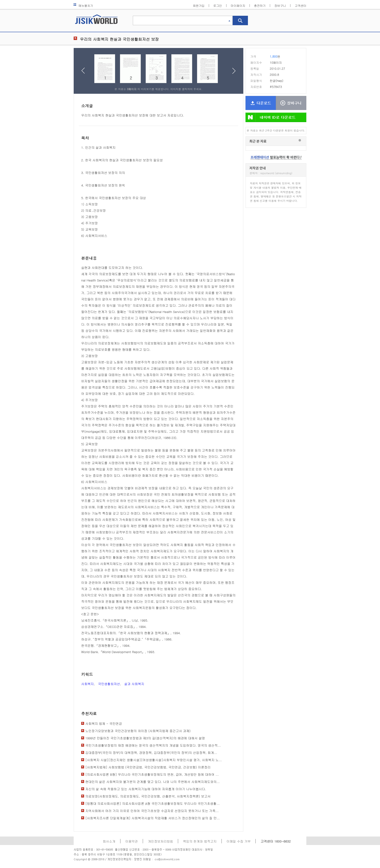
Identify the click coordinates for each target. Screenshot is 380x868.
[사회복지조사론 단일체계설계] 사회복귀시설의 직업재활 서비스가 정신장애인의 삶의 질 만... (153, 818)
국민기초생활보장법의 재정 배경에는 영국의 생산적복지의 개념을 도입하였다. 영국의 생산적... (153, 745)
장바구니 (280, 5)
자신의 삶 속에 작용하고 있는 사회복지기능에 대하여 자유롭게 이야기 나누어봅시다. (146, 789)
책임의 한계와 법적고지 (200, 841)
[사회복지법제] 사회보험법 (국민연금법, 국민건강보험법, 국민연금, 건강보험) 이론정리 (148, 767)
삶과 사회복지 (134, 684)
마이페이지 (238, 5)
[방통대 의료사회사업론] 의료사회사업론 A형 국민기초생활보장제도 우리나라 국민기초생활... (152, 803)
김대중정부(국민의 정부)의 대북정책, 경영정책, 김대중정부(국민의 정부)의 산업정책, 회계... (151, 753)
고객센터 (301, 5)
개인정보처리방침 (160, 841)
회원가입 (199, 5)
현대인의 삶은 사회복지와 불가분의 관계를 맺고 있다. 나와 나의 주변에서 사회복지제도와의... (153, 782)
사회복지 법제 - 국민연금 (104, 723)
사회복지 (87, 684)
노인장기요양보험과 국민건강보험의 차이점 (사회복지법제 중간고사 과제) (138, 731)
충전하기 (260, 5)
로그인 (218, 5)
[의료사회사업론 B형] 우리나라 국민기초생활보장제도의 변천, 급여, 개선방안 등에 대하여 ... (152, 774)
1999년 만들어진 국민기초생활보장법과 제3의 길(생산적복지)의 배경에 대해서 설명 (145, 738)
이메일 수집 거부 (239, 841)
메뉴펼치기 (83, 5)
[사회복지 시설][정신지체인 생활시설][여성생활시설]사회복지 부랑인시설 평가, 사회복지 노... (154, 760)
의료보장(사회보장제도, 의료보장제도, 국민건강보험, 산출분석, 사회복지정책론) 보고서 (148, 796)
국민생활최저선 (109, 684)
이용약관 (132, 841)
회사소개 (109, 841)
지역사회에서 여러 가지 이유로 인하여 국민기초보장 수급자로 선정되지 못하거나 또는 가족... (152, 811)
